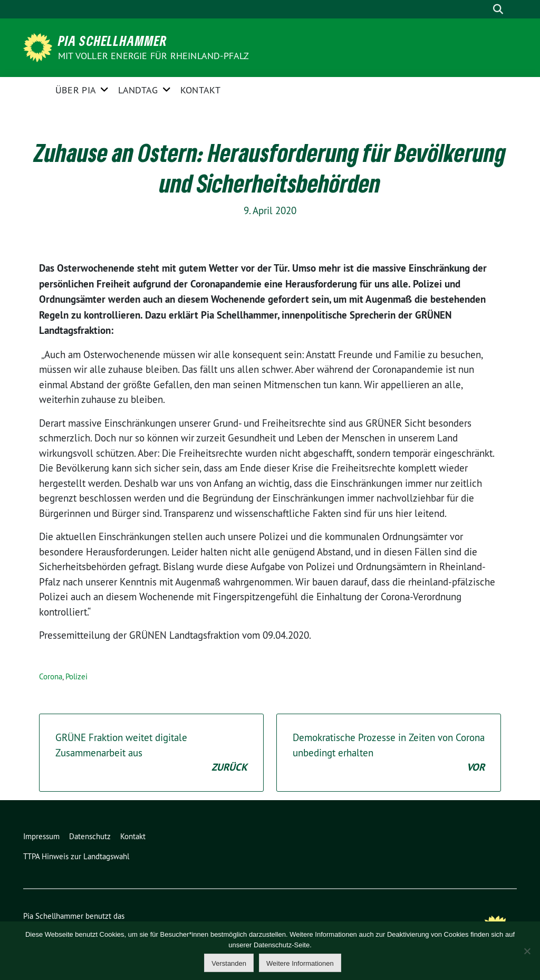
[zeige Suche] (498, 9)
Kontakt (200, 90)
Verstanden (229, 963)
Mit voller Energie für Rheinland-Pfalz (155, 56)
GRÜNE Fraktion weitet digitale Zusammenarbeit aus (151, 753)
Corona (51, 676)
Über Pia (76, 90)
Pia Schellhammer (113, 41)
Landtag (138, 90)
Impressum (41, 836)
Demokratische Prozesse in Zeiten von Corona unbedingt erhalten (389, 753)
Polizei (76, 676)
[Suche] (483, 9)
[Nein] (527, 951)
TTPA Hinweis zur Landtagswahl (76, 856)
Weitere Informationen (300, 963)
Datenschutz (90, 836)
